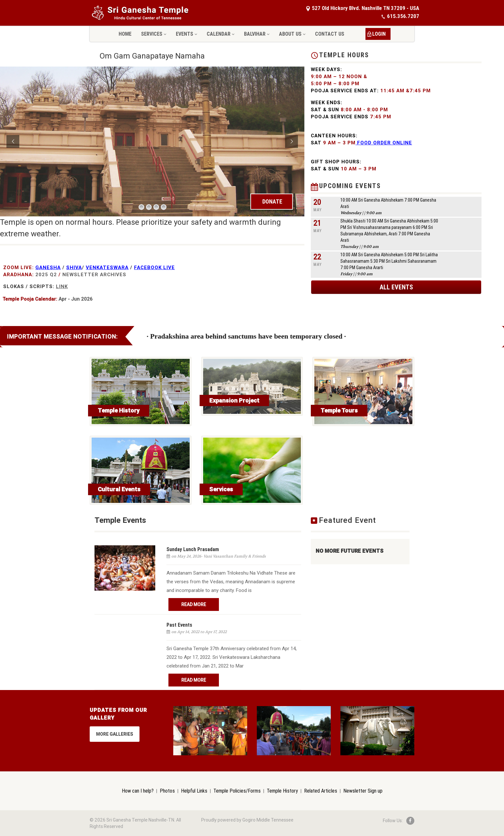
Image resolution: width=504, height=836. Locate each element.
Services (154, 34)
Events (186, 34)
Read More (194, 604)
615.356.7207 (400, 16)
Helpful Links (194, 791)
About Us (292, 34)
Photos (167, 791)
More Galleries (115, 734)
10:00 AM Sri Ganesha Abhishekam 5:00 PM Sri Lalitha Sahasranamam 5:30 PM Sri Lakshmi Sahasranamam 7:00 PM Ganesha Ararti (389, 261)
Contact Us (330, 34)
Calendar (221, 34)
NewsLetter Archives (94, 274)
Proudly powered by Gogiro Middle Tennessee (247, 820)
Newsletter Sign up (363, 791)
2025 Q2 (46, 274)
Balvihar (257, 34)
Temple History (282, 791)
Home (125, 34)
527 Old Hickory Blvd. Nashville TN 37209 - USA (362, 8)
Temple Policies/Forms (237, 791)
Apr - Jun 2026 (76, 299)
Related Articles (321, 791)
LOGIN (379, 34)
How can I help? (138, 791)
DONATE (272, 201)
